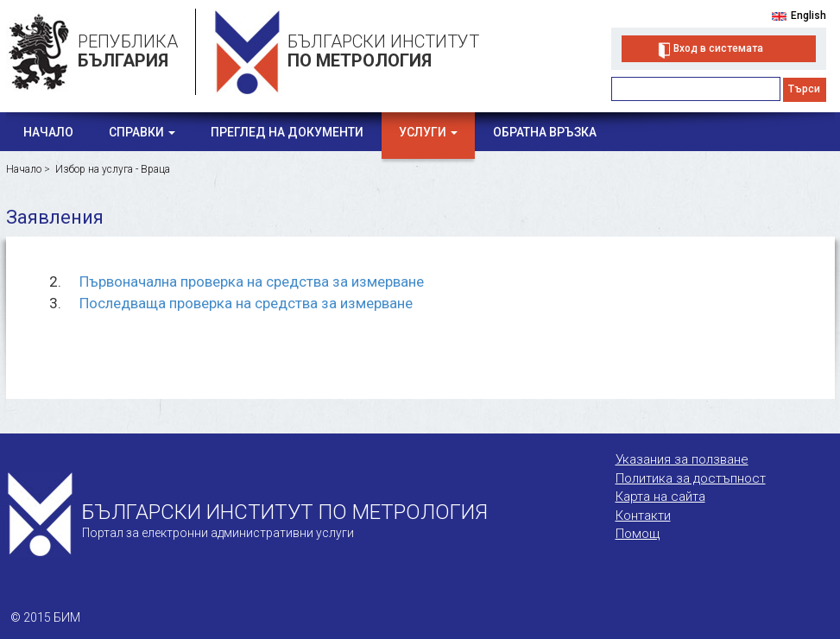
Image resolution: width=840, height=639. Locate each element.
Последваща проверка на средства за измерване (246, 303)
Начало (48, 132)
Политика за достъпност (691, 478)
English (808, 16)
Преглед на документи (287, 132)
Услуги (428, 132)
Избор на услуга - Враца (113, 169)
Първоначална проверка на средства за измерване (252, 282)
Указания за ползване (682, 459)
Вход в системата (718, 48)
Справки (142, 132)
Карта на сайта (660, 497)
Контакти (643, 516)
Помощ (638, 534)
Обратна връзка (545, 132)
